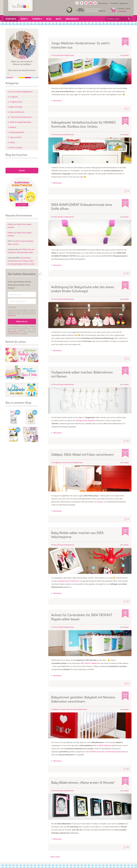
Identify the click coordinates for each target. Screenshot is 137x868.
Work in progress (16, 147)
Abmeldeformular (13, 332)
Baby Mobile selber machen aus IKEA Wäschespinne (77, 535)
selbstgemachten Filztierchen (68, 581)
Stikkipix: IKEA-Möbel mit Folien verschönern (82, 455)
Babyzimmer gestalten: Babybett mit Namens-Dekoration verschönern (84, 699)
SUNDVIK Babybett (104, 745)
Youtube (91, 3)
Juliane (126, 55)
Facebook (77, 3)
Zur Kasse (123, 11)
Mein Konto (103, 3)
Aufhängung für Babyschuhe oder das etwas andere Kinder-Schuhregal (83, 289)
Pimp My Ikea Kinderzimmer (64, 55)
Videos (12, 142)
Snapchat (95, 3)
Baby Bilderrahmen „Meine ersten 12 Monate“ (83, 783)
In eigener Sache (16, 102)
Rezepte (13, 127)
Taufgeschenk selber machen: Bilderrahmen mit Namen (82, 374)
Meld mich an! (22, 321)
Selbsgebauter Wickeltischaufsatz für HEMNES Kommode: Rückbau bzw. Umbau (83, 124)
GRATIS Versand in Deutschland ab (95, 10)
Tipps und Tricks (16, 137)
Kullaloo (11, 224)
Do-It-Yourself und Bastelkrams (21, 92)
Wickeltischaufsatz (115, 752)
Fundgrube (57, 463)
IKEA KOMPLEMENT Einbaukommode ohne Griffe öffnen (82, 207)
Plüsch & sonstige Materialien (21, 122)
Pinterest (82, 3)
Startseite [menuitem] (11, 19)
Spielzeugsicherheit (17, 132)
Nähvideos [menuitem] (71, 19)
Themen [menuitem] (36, 19)
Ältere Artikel (54, 857)
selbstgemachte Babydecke (86, 420)
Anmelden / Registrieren (119, 3)
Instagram (86, 3)
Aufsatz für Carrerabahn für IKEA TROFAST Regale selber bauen (82, 617)
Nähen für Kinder (59, 709)
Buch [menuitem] (59, 19)
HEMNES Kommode (97, 752)
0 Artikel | (124, 9)
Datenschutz (12, 316)
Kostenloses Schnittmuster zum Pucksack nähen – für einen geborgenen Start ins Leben (21, 261)
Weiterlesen (57, 101)
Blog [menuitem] (49, 19)
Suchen (129, 19)
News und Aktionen (17, 112)
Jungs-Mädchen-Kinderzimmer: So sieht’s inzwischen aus (81, 45)
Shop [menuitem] (23, 19)
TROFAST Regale (91, 663)
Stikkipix (100, 502)
